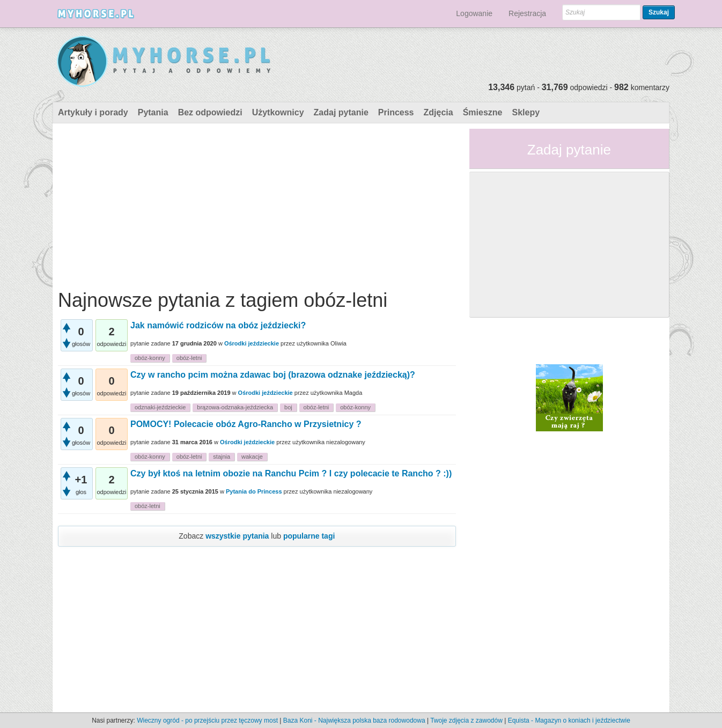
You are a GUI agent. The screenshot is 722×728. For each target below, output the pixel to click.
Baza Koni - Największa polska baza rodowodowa (354, 720)
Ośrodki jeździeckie (252, 343)
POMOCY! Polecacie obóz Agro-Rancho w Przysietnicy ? (246, 424)
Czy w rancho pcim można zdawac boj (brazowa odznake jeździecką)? (273, 375)
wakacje (252, 457)
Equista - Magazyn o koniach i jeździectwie (569, 720)
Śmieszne (483, 112)
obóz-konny (150, 358)
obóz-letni (189, 358)
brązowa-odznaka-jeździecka (235, 407)
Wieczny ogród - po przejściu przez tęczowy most (207, 720)
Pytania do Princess (254, 491)
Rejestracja (527, 13)
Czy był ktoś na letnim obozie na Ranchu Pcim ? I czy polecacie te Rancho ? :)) (291, 473)
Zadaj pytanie (341, 112)
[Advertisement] (257, 204)
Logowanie (474, 13)
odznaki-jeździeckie (160, 407)
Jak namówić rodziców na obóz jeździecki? (218, 325)
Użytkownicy (278, 112)
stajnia (222, 457)
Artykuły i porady (93, 112)
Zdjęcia (439, 112)
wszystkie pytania (237, 536)
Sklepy (526, 112)
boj (288, 407)
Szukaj (659, 12)
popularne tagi (309, 536)
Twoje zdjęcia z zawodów (466, 720)
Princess (396, 112)
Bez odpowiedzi (210, 112)
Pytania (153, 112)
